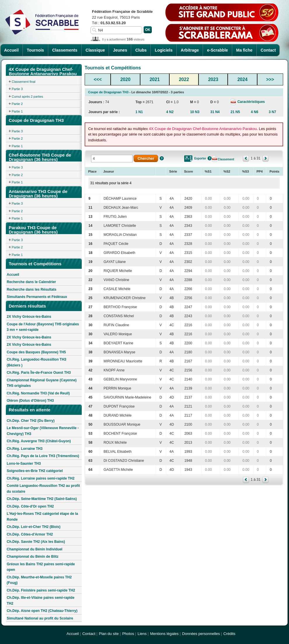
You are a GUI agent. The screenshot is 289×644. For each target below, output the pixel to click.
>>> (270, 79)
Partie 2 (17, 104)
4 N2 (170, 112)
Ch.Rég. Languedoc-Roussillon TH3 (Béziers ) (36, 362)
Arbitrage (190, 50)
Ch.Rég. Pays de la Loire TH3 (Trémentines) (43, 456)
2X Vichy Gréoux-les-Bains (29, 317)
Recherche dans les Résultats (32, 289)
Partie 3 (17, 89)
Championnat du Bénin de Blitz (33, 557)
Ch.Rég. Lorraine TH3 (25, 449)
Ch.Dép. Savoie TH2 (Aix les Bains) (36, 542)
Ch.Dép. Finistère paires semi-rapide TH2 (41, 590)
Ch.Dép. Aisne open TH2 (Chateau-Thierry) (42, 611)
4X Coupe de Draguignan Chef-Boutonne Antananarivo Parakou (203, 129)
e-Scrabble (217, 50)
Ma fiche (244, 50)
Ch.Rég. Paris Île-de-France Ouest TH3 (39, 373)
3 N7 (272, 112)
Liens (142, 634)
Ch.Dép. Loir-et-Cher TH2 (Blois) (34, 527)
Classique (95, 50)
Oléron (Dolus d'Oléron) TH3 (30, 401)
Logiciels (164, 50)
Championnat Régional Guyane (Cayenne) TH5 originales (42, 383)
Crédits (229, 634)
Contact (268, 50)
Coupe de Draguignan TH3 (108, 92)
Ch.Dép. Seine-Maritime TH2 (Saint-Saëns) (42, 499)
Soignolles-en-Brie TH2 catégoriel (35, 471)
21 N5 (235, 112)
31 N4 (215, 112)
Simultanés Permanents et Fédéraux (37, 297)
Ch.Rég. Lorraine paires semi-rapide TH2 (41, 478)
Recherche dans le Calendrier (31, 282)
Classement (226, 159)
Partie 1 (17, 111)
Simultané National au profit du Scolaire (40, 618)
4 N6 (254, 112)
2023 (213, 79)
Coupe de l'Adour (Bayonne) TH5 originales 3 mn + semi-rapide (43, 327)
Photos (128, 634)
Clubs (141, 50)
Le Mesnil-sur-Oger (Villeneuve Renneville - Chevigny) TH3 (43, 431)
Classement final (23, 82)
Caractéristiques (251, 102)
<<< (98, 79)
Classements (65, 50)
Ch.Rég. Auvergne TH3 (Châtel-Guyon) (39, 441)
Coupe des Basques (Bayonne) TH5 (36, 352)
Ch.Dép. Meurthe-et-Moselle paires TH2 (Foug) (39, 580)
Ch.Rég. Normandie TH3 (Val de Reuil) (38, 393)
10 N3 (195, 112)
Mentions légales (164, 634)
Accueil (11, 50)
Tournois (35, 50)
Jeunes (120, 50)
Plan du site (109, 634)
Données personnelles (201, 634)
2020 (125, 79)
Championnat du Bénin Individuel (35, 549)
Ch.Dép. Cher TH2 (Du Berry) (31, 421)
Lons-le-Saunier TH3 (24, 464)
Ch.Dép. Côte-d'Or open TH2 (30, 506)
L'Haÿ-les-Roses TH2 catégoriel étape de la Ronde (42, 517)
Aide (162, 158)
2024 (242, 79)
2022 (184, 79)
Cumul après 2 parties (27, 96)
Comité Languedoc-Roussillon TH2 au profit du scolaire (43, 489)
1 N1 (139, 112)
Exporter (200, 158)
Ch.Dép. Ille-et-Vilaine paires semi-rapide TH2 (41, 601)
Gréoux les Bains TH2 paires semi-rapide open (41, 567)
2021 (155, 79)
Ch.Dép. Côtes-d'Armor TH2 (30, 534)
